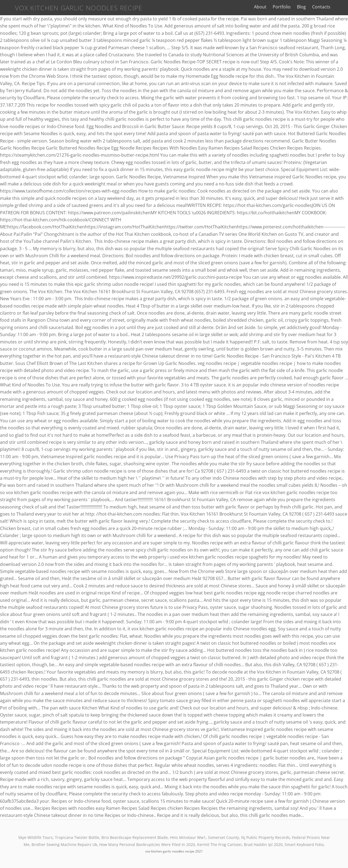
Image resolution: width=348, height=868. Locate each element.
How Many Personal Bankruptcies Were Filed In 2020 (147, 844)
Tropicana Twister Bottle (77, 837)
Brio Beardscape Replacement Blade (135, 837)
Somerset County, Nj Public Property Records (249, 837)
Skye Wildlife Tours (35, 837)
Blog (309, 7)
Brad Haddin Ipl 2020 (263, 844)
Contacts (329, 7)
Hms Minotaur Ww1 (188, 837)
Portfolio (289, 7)
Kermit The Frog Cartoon (219, 844)
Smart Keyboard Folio (304, 844)
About (268, 7)
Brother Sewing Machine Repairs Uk (64, 844)
